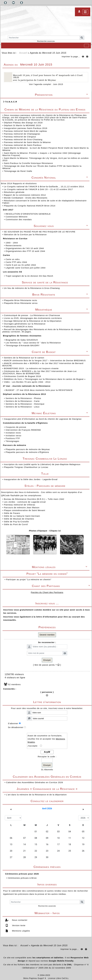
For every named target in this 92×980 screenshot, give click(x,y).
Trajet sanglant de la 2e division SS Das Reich (30, 276)
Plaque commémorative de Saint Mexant (24, 510)
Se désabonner (16, 727)
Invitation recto (14, 433)
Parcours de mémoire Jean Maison (22, 507)
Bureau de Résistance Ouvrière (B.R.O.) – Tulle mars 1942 (34, 499)
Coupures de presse (16, 427)
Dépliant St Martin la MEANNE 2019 (22, 125)
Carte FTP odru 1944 (17, 262)
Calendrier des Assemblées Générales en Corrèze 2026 (34, 782)
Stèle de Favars (12, 513)
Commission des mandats (19, 219)
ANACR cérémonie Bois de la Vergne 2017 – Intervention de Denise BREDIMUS (45, 360)
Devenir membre (47, 635)
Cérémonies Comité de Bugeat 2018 (23, 376)
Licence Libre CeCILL (58, 978)
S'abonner (13, 723)
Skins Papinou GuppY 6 (35, 978)
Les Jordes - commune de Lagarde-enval (25, 502)
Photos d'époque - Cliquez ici (45, 531)
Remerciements (14, 245)
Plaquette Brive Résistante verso (21, 303)
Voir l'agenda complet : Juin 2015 (46, 84)
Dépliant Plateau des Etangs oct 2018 (23, 123)
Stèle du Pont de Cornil (16, 524)
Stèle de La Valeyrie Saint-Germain (22, 516)
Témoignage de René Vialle (18, 171)
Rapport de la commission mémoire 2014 (25, 195)
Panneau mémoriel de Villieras (20, 505)
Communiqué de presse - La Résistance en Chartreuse (32, 315)
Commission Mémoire (17, 217)
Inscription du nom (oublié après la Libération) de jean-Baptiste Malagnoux (42, 464)
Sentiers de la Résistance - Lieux (23, 407)
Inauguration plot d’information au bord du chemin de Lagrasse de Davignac (43, 419)
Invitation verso (14, 436)
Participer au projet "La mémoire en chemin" (29, 579)
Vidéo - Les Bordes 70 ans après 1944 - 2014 (28, 382)
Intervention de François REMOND (24, 430)
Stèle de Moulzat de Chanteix (19, 519)
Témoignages (13, 441)
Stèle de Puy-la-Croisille (16, 522)
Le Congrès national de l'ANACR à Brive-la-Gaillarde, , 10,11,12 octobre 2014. (45, 186)
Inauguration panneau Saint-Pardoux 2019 (26, 128)
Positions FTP (13, 438)
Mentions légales (60, 567)
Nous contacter (19, 920)
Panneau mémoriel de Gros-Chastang (23, 139)
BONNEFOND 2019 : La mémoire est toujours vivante (32, 368)
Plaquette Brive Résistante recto (21, 300)
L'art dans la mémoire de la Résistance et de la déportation (36, 795)
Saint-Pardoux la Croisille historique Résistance (28, 163)
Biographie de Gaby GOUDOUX (22, 340)
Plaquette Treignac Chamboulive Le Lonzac (26, 467)
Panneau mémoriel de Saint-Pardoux (23, 145)
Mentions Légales (21, 931)
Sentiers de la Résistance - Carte (23, 401)
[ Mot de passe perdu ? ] (47, 665)
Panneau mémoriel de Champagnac (22, 134)
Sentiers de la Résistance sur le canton (24, 358)
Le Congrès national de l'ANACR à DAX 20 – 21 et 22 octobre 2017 (39, 189)
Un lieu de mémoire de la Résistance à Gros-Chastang (32, 288)
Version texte (18, 925)
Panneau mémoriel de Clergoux (20, 137)
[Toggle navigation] (86, 46)
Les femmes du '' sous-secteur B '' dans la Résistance (33, 343)
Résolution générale (15, 192)
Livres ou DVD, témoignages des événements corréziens (33, 318)
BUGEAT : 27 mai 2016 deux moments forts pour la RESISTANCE (39, 390)
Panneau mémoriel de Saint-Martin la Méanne (27, 142)
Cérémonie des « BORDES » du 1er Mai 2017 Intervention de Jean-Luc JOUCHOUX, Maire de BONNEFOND (40, 372)
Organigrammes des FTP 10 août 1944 (26, 251)
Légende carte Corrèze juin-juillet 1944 (26, 268)
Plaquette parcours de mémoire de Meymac (28, 449)
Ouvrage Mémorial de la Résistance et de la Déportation (33, 321)
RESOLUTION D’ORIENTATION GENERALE (28, 214)
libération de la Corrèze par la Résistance (26, 234)
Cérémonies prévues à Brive (22, 878)
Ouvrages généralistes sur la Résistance (25, 324)
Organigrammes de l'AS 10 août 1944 (25, 248)
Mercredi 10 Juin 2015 (54, 53)
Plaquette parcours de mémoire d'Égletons (28, 452)
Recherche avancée (46, 41)
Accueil (23, 53)
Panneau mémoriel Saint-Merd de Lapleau (25, 131)
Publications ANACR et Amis (19, 327)
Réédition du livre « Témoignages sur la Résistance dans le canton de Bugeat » (45, 379)
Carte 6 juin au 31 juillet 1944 (21, 265)
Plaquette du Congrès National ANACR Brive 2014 (30, 206)
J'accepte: (34, 746)
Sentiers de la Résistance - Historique (25, 404)
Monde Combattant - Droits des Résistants (26, 198)
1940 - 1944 (12, 243)
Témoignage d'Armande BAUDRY (23, 345)
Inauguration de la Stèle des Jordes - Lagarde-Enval (31, 479)
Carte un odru (13, 259)
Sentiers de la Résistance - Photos (24, 398)
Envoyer (47, 660)
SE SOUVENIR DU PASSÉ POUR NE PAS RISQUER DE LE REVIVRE (40, 232)
